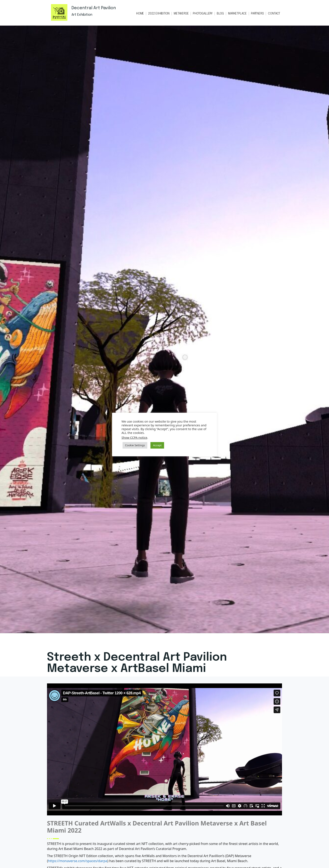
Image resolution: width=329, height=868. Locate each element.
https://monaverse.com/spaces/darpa (78, 861)
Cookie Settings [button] (135, 445)
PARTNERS (257, 14)
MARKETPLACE (237, 14)
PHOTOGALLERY (203, 14)
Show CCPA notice (134, 437)
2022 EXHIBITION (159, 14)
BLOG (220, 14)
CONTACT (274, 14)
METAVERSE (181, 14)
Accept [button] (157, 445)
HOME (140, 14)
